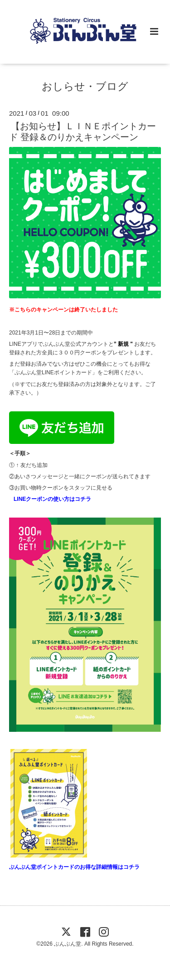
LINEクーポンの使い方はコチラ (52, 499)
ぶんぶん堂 (68, 944)
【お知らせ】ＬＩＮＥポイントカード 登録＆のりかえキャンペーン (83, 131)
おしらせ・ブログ (85, 87)
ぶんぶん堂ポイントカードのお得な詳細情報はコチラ (74, 867)
